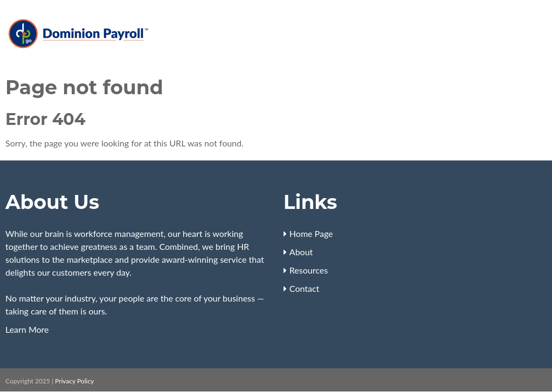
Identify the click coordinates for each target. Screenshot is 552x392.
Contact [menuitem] (304, 288)
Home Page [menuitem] (311, 233)
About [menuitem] (301, 252)
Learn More (27, 329)
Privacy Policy (74, 381)
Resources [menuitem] (309, 270)
